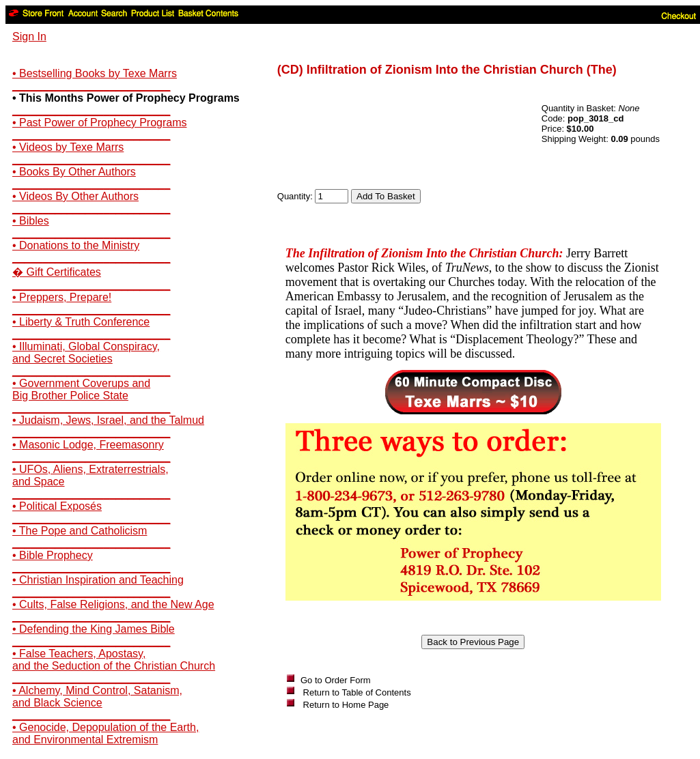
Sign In (29, 37)
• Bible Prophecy (53, 555)
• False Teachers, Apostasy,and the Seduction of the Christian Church (114, 660)
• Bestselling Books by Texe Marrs (95, 73)
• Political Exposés (57, 506)
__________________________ (91, 86)
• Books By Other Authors (74, 172)
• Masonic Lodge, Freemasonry (88, 445)
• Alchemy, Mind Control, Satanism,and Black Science (97, 697)
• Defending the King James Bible (94, 629)
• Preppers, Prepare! (62, 297)
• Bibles (31, 221)
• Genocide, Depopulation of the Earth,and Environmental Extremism (106, 733)
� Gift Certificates (57, 272)
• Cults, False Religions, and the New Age (113, 604)
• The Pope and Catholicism (80, 531)
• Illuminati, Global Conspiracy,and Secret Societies (86, 353)
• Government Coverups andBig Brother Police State (81, 389)
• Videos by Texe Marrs (68, 147)
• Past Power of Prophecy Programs (99, 123)
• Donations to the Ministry (76, 245)
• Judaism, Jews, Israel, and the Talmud (108, 420)
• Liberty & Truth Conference (81, 322)
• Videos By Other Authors (75, 196)
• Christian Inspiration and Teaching (98, 580)
